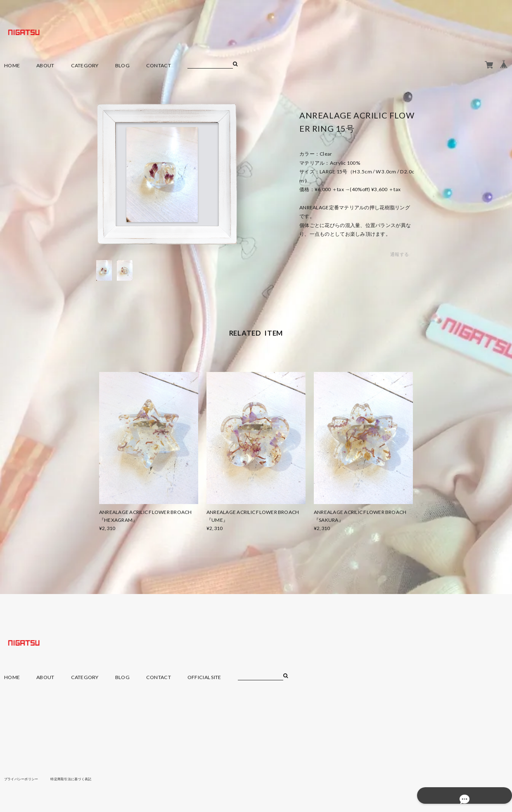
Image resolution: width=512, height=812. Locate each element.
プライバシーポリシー (25, 779)
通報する (399, 254)
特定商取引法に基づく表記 (84, 779)
